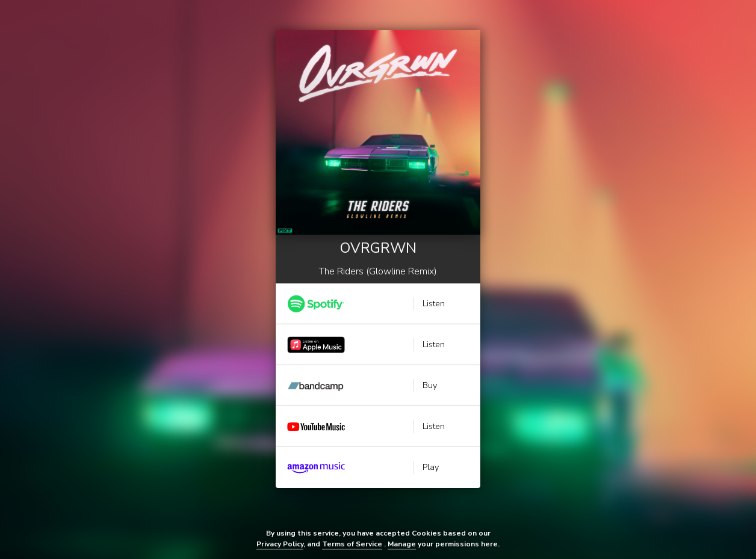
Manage (402, 544)
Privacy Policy (280, 544)
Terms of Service (352, 544)
